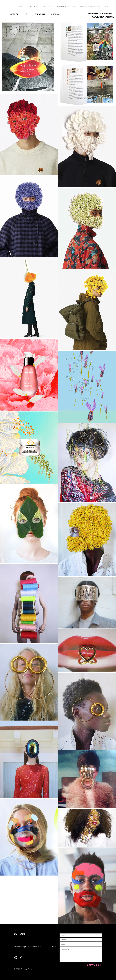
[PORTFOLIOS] (14, 15)
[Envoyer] (94, 965)
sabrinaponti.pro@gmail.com (25, 946)
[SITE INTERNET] (40, 14)
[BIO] (26, 14)
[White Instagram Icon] (16, 958)
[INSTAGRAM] (55, 14)
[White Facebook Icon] (21, 958)
